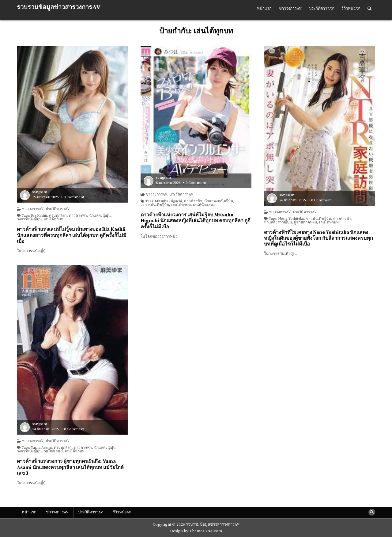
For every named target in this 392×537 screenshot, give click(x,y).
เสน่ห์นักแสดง (204, 205)
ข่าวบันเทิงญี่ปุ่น (318, 219)
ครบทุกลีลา (58, 216)
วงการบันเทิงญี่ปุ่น (155, 205)
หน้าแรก (264, 9)
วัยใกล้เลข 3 (53, 451)
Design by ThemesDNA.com (196, 531)
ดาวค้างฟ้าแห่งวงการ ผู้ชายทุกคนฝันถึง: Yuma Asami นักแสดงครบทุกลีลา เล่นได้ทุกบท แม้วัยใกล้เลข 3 (70, 467)
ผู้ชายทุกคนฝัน (305, 223)
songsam (40, 192)
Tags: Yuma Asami (37, 448)
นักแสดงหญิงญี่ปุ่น (219, 201)
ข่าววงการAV (290, 9)
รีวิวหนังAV (351, 9)
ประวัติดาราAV (322, 9)
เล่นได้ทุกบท (54, 219)
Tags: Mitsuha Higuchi (164, 201)
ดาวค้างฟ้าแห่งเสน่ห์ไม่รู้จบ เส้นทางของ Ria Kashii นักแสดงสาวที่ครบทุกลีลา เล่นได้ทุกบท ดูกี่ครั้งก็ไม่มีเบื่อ (72, 235)
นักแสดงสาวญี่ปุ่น (278, 223)
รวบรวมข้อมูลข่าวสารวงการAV (59, 8)
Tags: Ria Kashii (34, 216)
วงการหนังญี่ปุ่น (29, 219)
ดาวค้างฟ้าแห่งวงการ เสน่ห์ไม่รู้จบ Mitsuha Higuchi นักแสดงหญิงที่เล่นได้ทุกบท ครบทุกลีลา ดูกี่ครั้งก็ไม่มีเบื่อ (196, 221)
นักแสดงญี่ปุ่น (100, 216)
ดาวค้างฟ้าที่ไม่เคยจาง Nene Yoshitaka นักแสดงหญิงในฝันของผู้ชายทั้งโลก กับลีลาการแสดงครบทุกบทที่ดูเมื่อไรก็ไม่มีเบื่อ (318, 238)
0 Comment (74, 197)
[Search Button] (369, 9)
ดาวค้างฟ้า (78, 216)
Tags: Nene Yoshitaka (286, 219)
